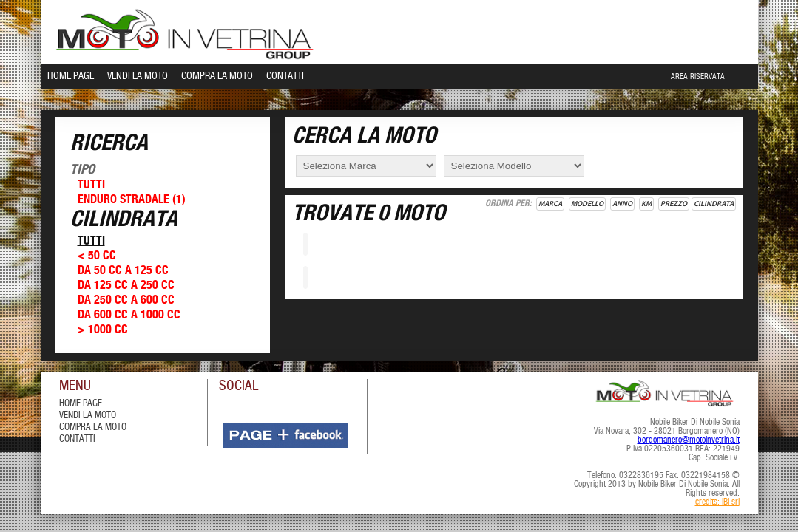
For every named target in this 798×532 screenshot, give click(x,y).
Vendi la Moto (138, 76)
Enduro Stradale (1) (132, 200)
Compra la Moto (217, 76)
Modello (587, 204)
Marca (550, 204)
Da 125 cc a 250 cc (126, 286)
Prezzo (674, 204)
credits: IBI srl (717, 502)
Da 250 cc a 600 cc (126, 300)
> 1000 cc (103, 330)
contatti (77, 439)
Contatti (285, 76)
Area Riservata (698, 77)
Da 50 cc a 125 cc (123, 271)
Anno (622, 204)
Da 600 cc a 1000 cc (129, 315)
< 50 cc (97, 256)
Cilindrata (714, 204)
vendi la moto (88, 416)
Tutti (91, 185)
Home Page (71, 76)
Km (646, 204)
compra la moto (93, 427)
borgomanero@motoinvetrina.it (689, 440)
